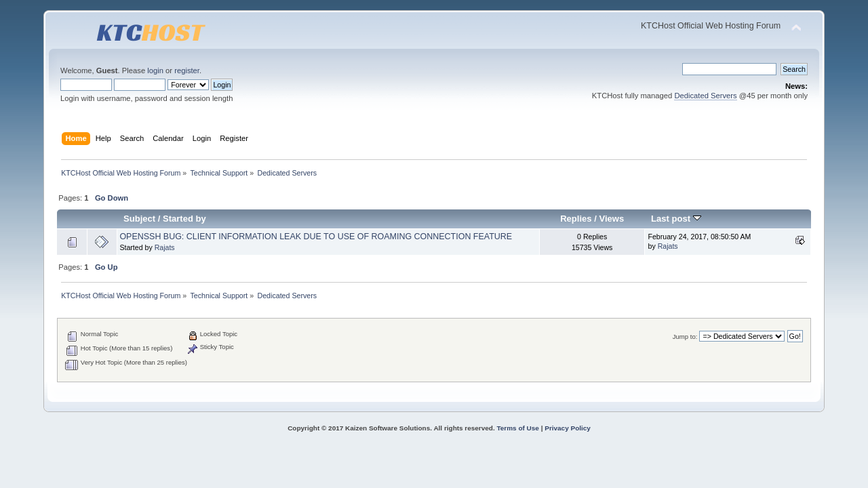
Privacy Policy (568, 428)
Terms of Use (517, 428)
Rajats (165, 247)
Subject (139, 219)
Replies (576, 219)
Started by (184, 219)
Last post (676, 219)
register (187, 70)
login (155, 70)
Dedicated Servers (705, 96)
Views (611, 219)
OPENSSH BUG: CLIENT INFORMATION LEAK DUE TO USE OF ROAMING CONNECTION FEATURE (316, 237)
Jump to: (685, 337)
